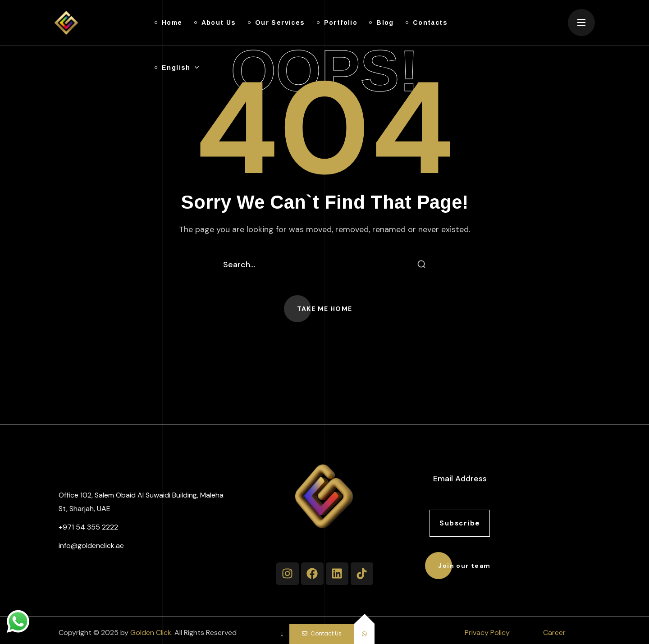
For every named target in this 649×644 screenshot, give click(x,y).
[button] (325, 309)
